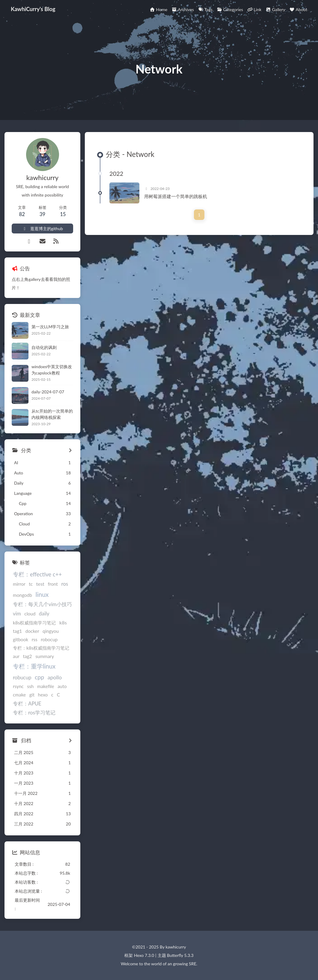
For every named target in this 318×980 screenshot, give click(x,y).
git (32, 695)
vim (17, 613)
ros (65, 584)
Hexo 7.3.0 (144, 955)
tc (31, 584)
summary (45, 656)
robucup (22, 677)
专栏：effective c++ (37, 574)
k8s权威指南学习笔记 (34, 623)
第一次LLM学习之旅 (50, 327)
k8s (63, 622)
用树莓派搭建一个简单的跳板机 (176, 196)
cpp (39, 677)
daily (44, 613)
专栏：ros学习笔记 (34, 712)
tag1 (17, 631)
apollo (55, 677)
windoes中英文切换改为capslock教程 (52, 370)
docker (32, 631)
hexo (43, 695)
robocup (49, 639)
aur (16, 656)
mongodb (22, 595)
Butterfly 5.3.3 (180, 955)
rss (35, 639)
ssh (31, 686)
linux (42, 594)
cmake (19, 695)
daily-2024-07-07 (48, 392)
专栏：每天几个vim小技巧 (42, 604)
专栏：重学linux (34, 666)
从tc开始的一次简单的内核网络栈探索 (52, 414)
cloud (30, 614)
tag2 (27, 656)
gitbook (21, 639)
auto (62, 686)
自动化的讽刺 (44, 347)
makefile (46, 686)
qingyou (51, 631)
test (40, 584)
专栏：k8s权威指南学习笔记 (41, 648)
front (53, 584)
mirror (19, 584)
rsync (18, 686)
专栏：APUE (27, 703)
